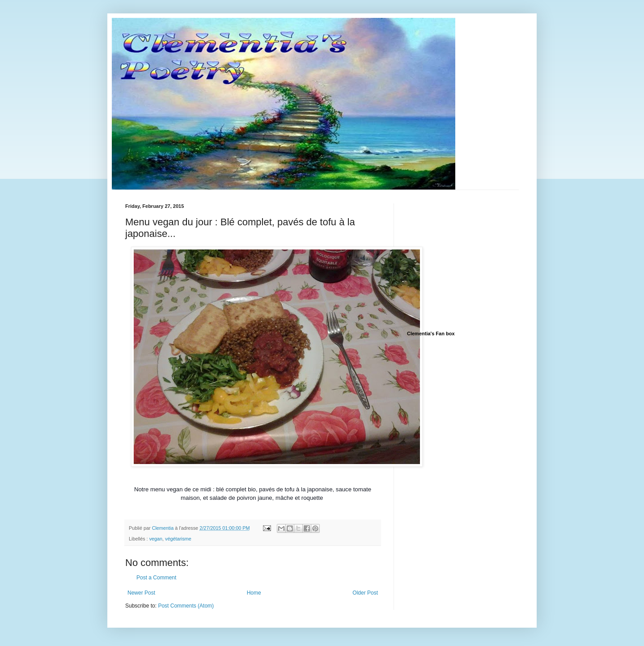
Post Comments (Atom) (186, 606)
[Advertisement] (474, 259)
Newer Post (141, 593)
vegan (156, 539)
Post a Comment (156, 578)
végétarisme (178, 539)
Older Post (365, 593)
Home (254, 593)
